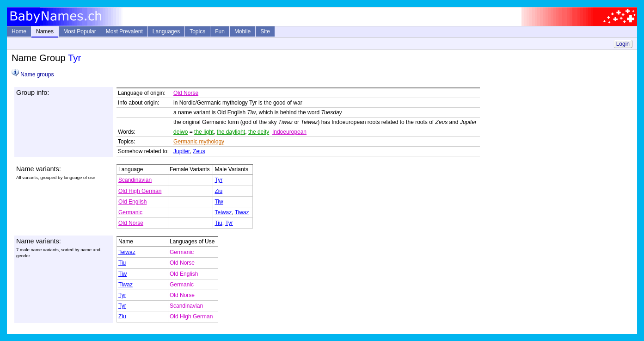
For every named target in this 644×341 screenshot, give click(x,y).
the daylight (231, 132)
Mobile (242, 31)
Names (45, 31)
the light (204, 132)
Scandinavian (135, 180)
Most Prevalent (124, 31)
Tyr (218, 180)
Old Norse (186, 93)
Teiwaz (223, 212)
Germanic (130, 212)
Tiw (219, 202)
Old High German (140, 191)
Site (265, 31)
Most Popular (80, 31)
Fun (220, 31)
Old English (132, 202)
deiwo (181, 132)
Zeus (199, 151)
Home (19, 31)
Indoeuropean (289, 132)
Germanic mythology (199, 142)
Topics (197, 31)
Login (623, 44)
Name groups (37, 74)
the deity (259, 132)
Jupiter (181, 151)
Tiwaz (242, 212)
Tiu (218, 223)
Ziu (218, 191)
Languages (166, 31)
